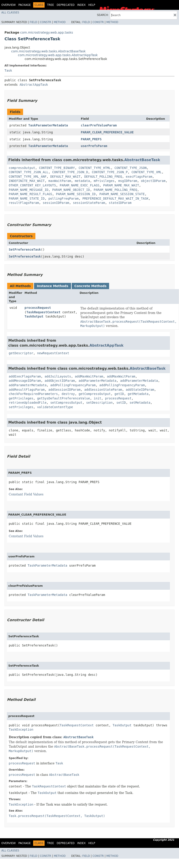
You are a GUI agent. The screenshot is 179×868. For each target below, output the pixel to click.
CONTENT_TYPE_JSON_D (70, 172)
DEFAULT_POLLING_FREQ (103, 177)
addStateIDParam (140, 390)
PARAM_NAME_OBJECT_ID (71, 190)
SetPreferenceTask (25, 250)
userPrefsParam (94, 146)
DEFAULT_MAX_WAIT (65, 177)
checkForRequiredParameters (33, 394)
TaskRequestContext (43, 312)
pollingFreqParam (64, 198)
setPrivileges (21, 407)
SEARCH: (103, 15)
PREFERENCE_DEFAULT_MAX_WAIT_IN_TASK (115, 198)
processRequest (38, 308)
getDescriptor (21, 353)
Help (92, 5)
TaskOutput (34, 316)
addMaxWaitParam (89, 376)
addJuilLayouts (58, 376)
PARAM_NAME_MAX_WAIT (121, 185)
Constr (45, 22)
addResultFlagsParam (27, 390)
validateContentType (55, 407)
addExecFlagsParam (25, 376)
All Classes (10, 13)
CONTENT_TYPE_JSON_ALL (29, 172)
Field (33, 22)
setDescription (99, 403)
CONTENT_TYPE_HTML (95, 168)
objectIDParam (153, 181)
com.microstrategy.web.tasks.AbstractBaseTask (48, 51)
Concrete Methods (91, 286)
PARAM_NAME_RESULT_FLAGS (30, 194)
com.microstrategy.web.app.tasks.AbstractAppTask (58, 55)
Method (60, 22)
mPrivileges (104, 181)
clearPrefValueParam (99, 125)
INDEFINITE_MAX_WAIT (27, 181)
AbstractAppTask (34, 85)
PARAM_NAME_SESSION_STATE (122, 194)
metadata (82, 181)
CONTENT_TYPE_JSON (130, 168)
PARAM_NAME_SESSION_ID (76, 194)
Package (25, 5)
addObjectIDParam (60, 381)
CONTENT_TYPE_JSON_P (110, 172)
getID (119, 394)
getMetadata (138, 394)
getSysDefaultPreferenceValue (63, 398)
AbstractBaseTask (142, 160)
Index (82, 5)
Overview (9, 5)
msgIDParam (128, 181)
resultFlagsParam (24, 203)
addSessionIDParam (64, 390)
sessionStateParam (89, 203)
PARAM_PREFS (91, 139)
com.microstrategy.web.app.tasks (46, 32)
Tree (51, 5)
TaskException (21, 729)
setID (121, 403)
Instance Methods (52, 286)
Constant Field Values (26, 494)
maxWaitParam (60, 181)
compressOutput (22, 168)
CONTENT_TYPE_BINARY (57, 168)
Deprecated (66, 5)
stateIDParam (120, 203)
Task (8, 70)
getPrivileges (21, 398)
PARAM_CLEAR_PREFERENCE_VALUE (107, 132)
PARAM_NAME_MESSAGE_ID (29, 190)
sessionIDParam (56, 203)
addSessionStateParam (103, 390)
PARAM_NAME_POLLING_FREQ (115, 190)
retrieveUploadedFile (28, 403)
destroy (68, 394)
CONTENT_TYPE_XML (147, 172)
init (97, 398)
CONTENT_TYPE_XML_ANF (28, 177)
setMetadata (140, 403)
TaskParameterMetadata (48, 125)
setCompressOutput (66, 403)
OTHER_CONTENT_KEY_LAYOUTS (32, 185)
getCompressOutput (95, 394)
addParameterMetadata (98, 381)
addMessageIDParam (25, 381)
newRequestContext (53, 353)
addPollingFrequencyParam (73, 385)
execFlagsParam (139, 177)
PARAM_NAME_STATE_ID (27, 198)
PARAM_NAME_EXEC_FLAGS (80, 185)
